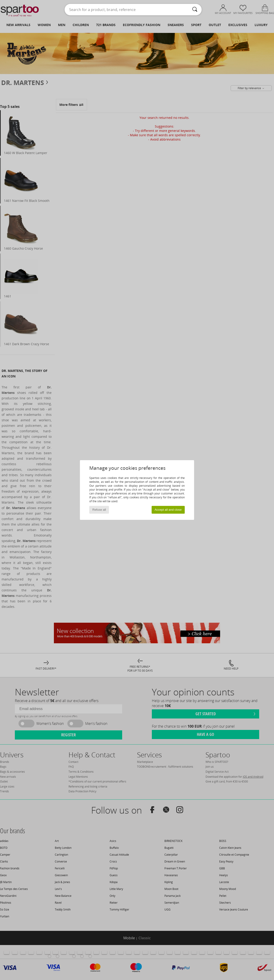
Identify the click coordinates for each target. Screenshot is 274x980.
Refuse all (99, 510)
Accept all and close (168, 510)
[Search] (195, 10)
